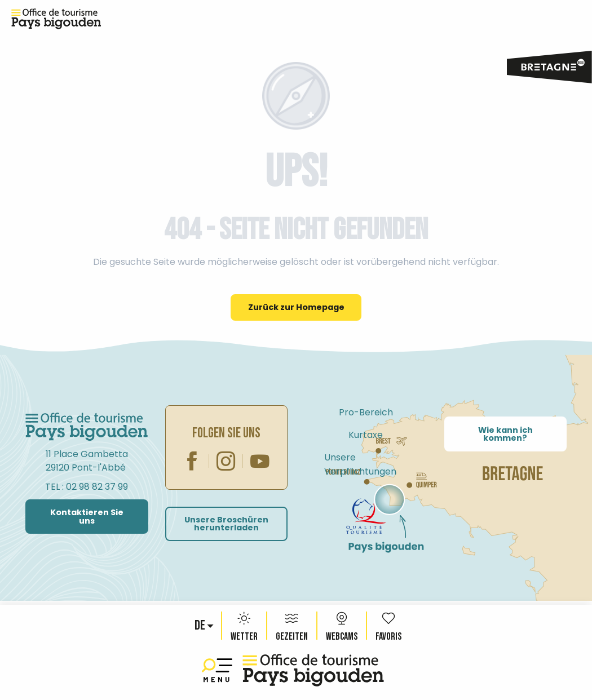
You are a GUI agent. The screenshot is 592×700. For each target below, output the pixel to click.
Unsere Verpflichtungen (360, 464)
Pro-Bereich (366, 412)
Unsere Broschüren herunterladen (226, 524)
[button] (201, 626)
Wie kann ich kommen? (505, 434)
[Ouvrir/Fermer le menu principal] (219, 670)
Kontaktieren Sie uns (87, 516)
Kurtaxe (366, 435)
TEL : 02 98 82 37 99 (87, 487)
